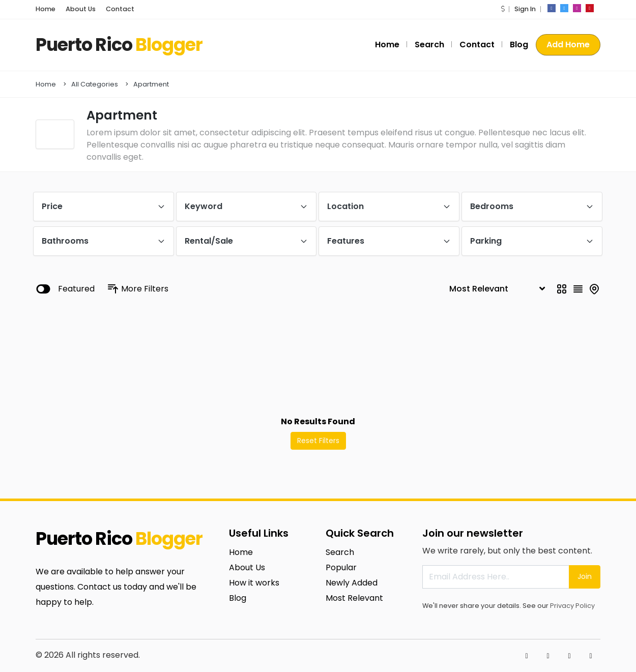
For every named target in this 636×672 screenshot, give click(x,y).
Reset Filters (318, 441)
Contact (120, 9)
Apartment (151, 84)
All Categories (95, 84)
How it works (254, 583)
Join (585, 576)
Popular (341, 567)
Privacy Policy (572, 606)
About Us (81, 9)
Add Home (568, 45)
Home (46, 9)
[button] (503, 9)
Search (429, 45)
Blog (519, 45)
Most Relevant (354, 598)
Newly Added (352, 583)
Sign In (525, 9)
